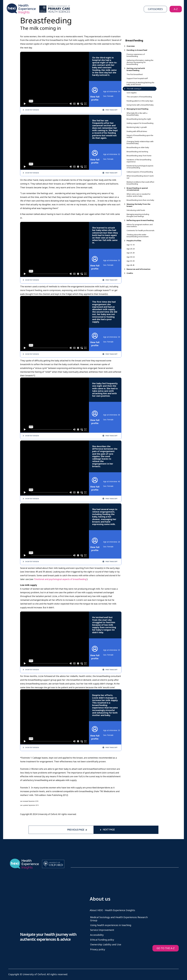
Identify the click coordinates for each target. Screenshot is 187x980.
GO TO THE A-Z (166, 948)
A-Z (176, 9)
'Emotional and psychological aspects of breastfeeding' (60, 579)
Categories (155, 9)
